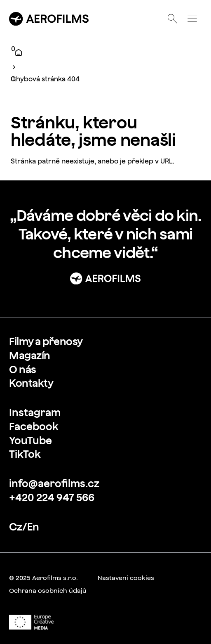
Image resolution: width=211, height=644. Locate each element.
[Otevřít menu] (192, 19)
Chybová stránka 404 (45, 79)
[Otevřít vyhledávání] (172, 19)
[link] (46, 341)
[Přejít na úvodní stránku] (49, 19)
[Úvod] (19, 52)
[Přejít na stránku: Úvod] (105, 278)
